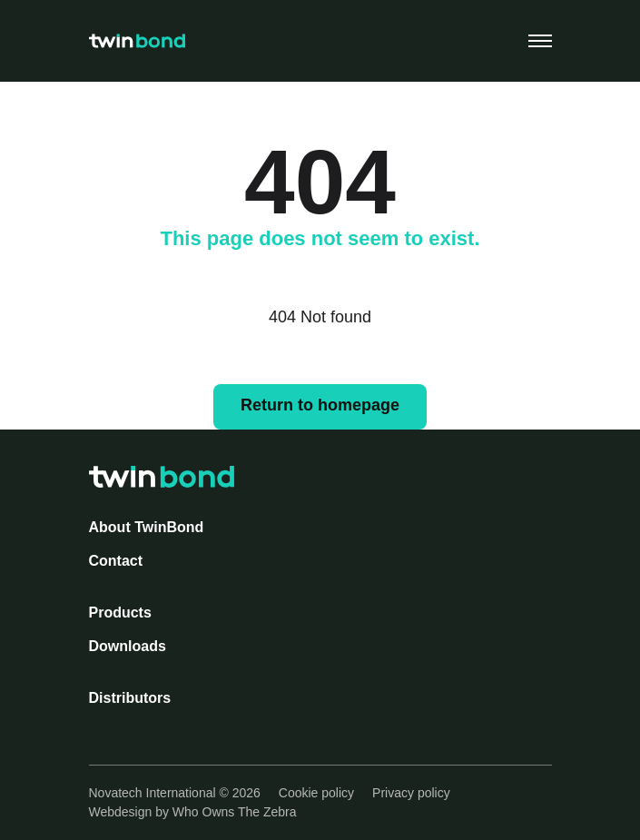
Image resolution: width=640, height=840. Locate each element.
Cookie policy (316, 793)
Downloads (128, 646)
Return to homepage (320, 405)
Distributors (130, 698)
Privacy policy (411, 793)
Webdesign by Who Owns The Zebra (193, 812)
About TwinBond (147, 527)
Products (120, 613)
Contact (116, 561)
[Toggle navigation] (540, 41)
